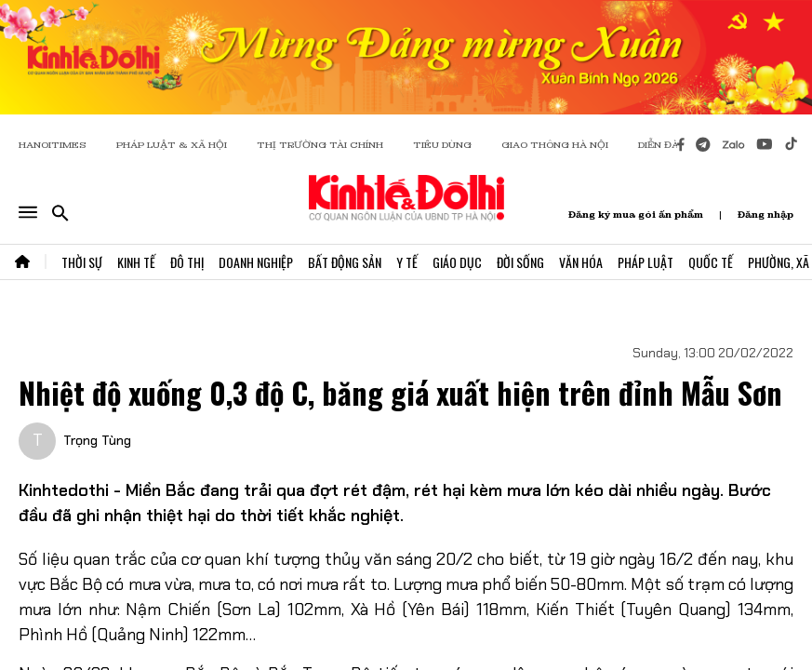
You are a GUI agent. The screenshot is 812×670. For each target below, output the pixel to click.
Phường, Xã (779, 262)
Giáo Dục (457, 262)
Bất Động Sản (345, 262)
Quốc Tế (711, 262)
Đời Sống (520, 262)
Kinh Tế (136, 262)
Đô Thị (187, 262)
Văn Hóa (581, 262)
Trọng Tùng (97, 440)
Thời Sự (82, 262)
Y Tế (407, 262)
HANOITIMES (53, 145)
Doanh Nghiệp (256, 262)
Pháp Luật (646, 262)
